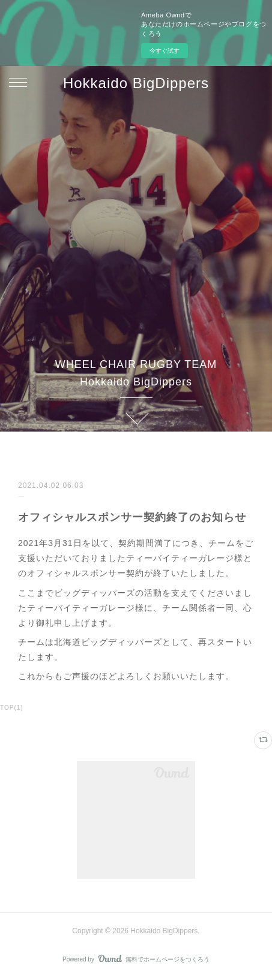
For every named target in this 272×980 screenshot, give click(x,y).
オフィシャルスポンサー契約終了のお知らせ (132, 517)
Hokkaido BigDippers (136, 83)
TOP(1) (12, 708)
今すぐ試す (165, 51)
